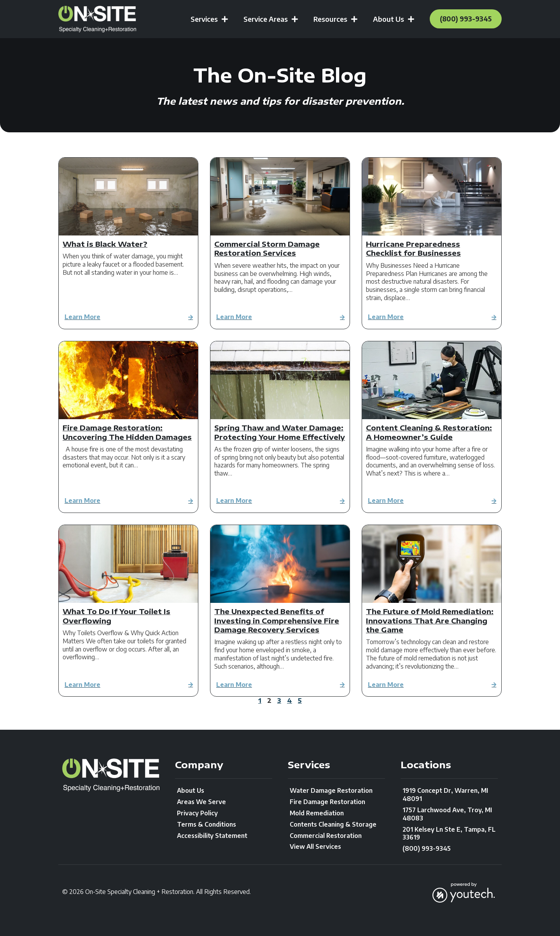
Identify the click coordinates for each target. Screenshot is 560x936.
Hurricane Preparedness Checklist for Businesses (413, 248)
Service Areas (264, 19)
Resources (329, 19)
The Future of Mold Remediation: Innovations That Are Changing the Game (430, 620)
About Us (387, 19)
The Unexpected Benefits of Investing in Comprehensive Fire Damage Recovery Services (277, 620)
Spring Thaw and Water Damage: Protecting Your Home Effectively (280, 432)
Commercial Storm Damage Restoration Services (267, 248)
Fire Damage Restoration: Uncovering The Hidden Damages (127, 432)
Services (203, 19)
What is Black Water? (105, 244)
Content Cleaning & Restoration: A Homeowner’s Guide (429, 432)
